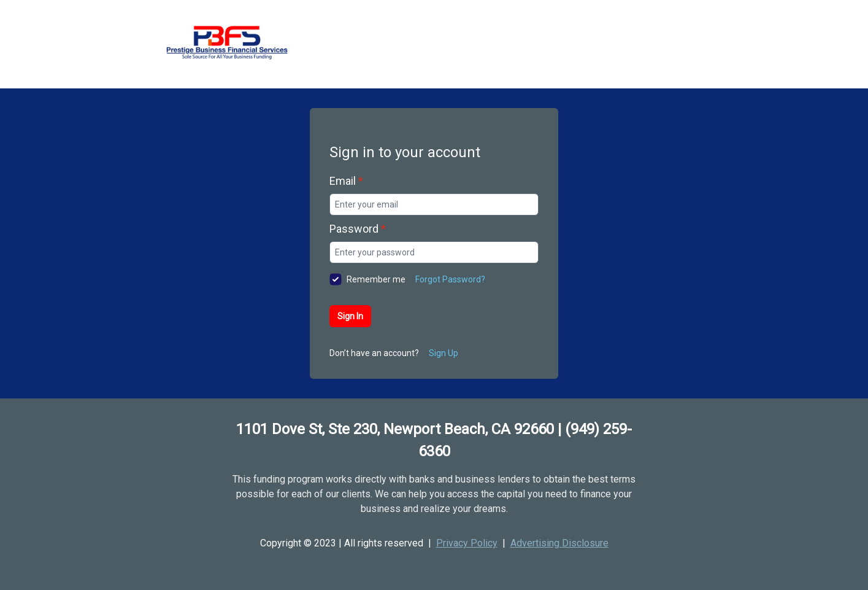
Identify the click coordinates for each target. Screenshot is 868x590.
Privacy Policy (467, 543)
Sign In (350, 316)
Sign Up (444, 353)
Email (346, 181)
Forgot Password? (450, 279)
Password (358, 229)
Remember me (376, 279)
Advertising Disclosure (559, 543)
